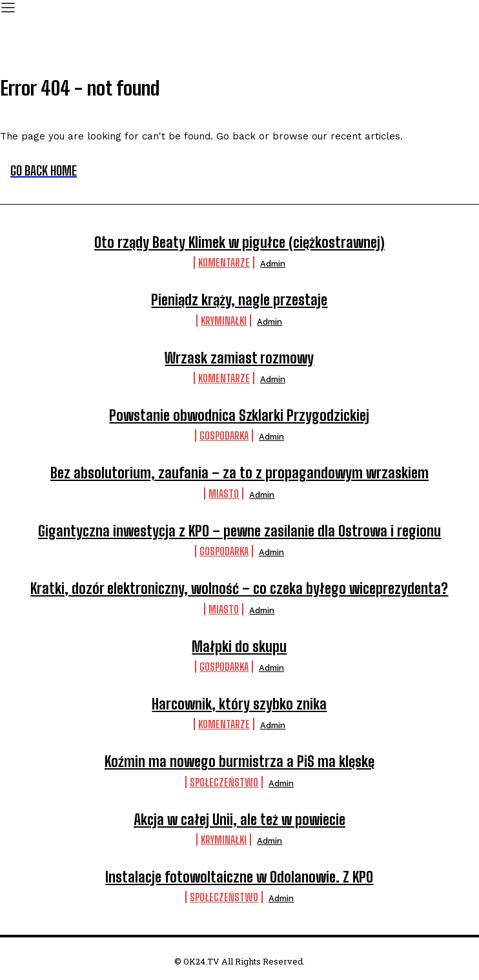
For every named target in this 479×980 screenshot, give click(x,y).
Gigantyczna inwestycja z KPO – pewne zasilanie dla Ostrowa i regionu (239, 531)
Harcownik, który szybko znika (239, 704)
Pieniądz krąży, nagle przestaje (239, 300)
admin (273, 264)
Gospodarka (224, 435)
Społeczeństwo (224, 782)
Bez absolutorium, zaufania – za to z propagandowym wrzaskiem (239, 473)
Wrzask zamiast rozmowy (239, 358)
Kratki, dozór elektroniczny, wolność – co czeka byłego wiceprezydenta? (239, 588)
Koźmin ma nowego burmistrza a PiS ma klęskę (239, 761)
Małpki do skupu (239, 647)
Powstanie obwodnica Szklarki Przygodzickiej (239, 415)
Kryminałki (224, 321)
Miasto (224, 494)
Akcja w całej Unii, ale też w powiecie (239, 820)
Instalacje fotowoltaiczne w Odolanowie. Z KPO (239, 877)
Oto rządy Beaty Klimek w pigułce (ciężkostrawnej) (239, 242)
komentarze (224, 262)
